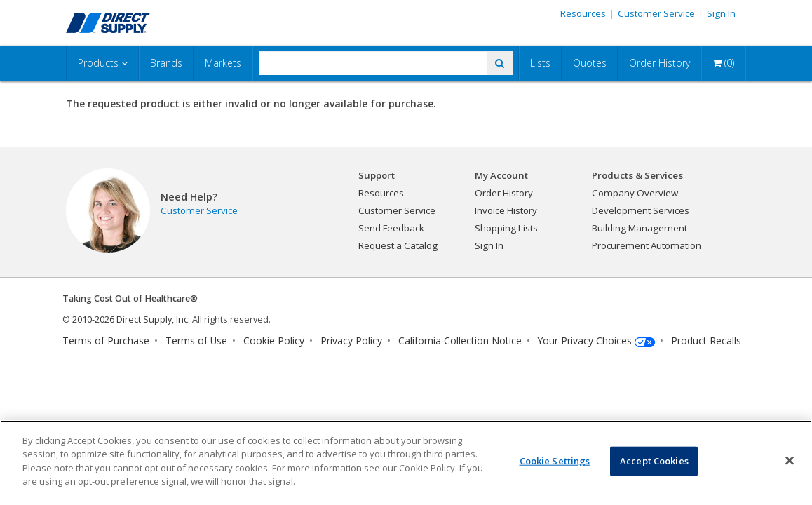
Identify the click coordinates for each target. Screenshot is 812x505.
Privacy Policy (351, 341)
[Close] (790, 461)
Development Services (641, 210)
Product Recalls (706, 341)
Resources (583, 13)
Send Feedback (391, 228)
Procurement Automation (647, 245)
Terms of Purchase (106, 341)
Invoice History (506, 210)
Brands (166, 63)
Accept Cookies (654, 461)
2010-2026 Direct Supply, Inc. (131, 319)
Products (103, 63)
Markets (223, 63)
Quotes (590, 63)
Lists (540, 63)
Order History (659, 63)
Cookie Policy (274, 341)
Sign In (721, 13)
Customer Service (656, 13)
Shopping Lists (506, 228)
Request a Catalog (398, 245)
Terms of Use (196, 341)
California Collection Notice (460, 341)
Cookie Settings (555, 461)
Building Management (640, 228)
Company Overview (635, 193)
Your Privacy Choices (585, 341)
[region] (406, 463)
